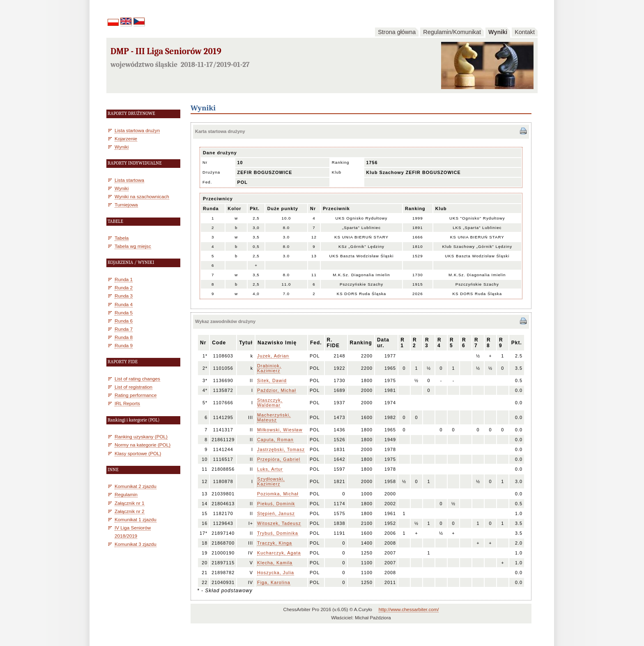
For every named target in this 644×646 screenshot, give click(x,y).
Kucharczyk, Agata (279, 553)
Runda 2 (124, 287)
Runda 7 (124, 329)
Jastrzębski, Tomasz (281, 449)
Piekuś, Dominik (276, 504)
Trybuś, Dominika (278, 533)
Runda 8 (124, 337)
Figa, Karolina (274, 582)
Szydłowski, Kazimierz (271, 481)
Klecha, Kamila (275, 563)
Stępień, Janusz (276, 513)
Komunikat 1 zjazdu (136, 519)
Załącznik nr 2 (130, 511)
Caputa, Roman (275, 440)
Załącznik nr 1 (130, 503)
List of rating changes (137, 379)
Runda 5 (124, 313)
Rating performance (136, 395)
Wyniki (498, 32)
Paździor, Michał (277, 390)
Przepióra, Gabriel (279, 459)
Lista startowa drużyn (137, 130)
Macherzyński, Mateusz (274, 417)
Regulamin (126, 494)
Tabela (122, 238)
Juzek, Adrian (273, 356)
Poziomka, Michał (278, 494)
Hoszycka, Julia (276, 573)
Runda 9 (124, 345)
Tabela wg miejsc (133, 246)
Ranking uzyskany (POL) (141, 436)
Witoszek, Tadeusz (279, 523)
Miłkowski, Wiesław (280, 430)
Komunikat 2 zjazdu (136, 486)
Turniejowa (126, 205)
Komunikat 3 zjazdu (136, 544)
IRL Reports (127, 403)
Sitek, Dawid (272, 380)
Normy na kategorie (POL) (143, 445)
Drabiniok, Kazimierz (269, 368)
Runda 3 (124, 296)
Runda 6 (124, 321)
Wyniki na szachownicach (142, 196)
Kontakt (525, 32)
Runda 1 (124, 279)
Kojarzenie (126, 139)
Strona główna (397, 32)
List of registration (133, 387)
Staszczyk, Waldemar (270, 403)
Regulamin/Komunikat (452, 32)
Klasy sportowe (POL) (138, 453)
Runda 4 (124, 304)
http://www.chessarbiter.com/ (409, 609)
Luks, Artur (270, 469)
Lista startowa (129, 180)
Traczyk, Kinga (275, 543)
